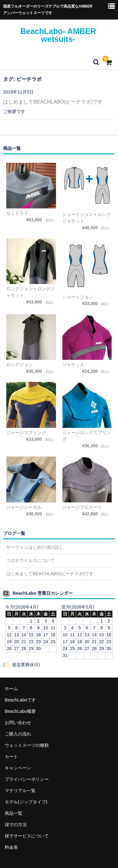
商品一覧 (14, 813)
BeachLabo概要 (20, 711)
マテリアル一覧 (20, 791)
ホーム (11, 689)
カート (11, 757)
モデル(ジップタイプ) (26, 802)
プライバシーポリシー (27, 779)
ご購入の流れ (18, 734)
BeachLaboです (20, 700)
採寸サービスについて (27, 836)
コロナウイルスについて (31, 560)
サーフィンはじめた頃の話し (35, 547)
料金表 (11, 847)
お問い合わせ (18, 723)
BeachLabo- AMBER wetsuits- (58, 35)
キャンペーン (18, 768)
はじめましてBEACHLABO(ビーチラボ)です (53, 102)
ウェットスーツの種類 (27, 745)
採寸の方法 (16, 825)
